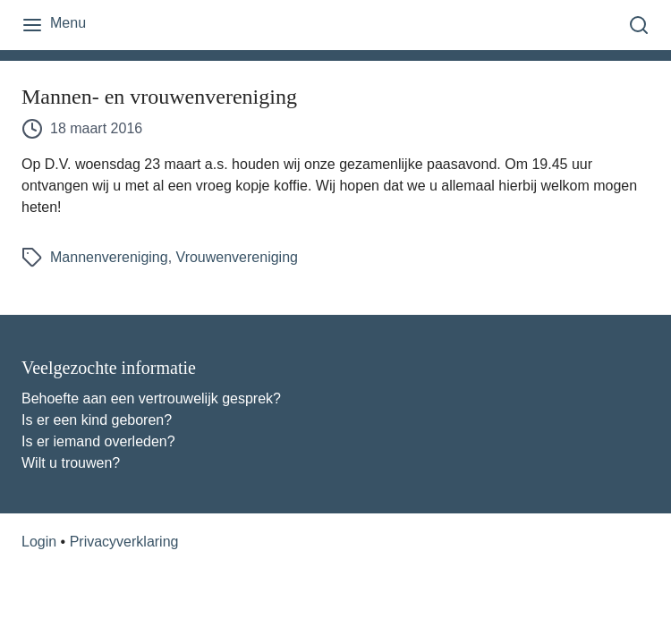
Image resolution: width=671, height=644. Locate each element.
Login (39, 542)
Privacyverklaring (124, 542)
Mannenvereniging (109, 257)
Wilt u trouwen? (71, 463)
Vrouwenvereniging (237, 257)
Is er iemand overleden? (98, 441)
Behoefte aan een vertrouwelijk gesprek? (151, 398)
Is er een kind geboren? (97, 420)
